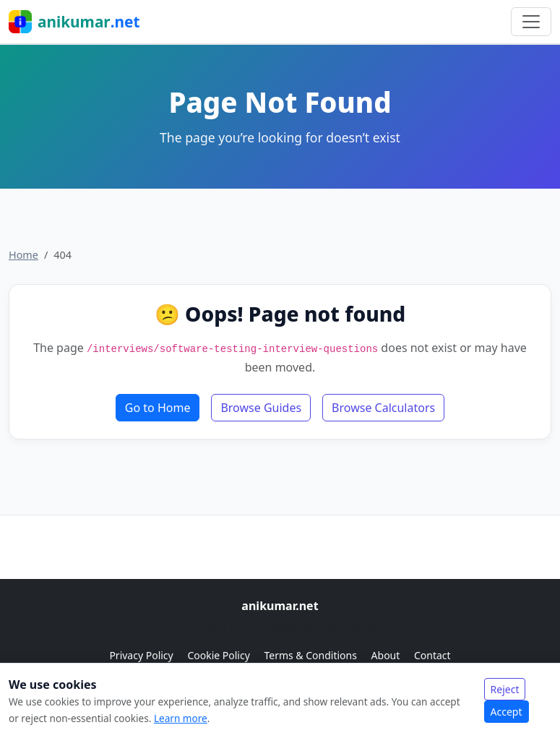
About (387, 655)
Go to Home (158, 408)
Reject (505, 689)
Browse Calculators (383, 408)
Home (23, 255)
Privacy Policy (142, 655)
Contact (432, 655)
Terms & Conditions (311, 655)
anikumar (74, 22)
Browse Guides (261, 408)
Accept (507, 712)
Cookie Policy (220, 655)
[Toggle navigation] (531, 22)
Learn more (181, 718)
